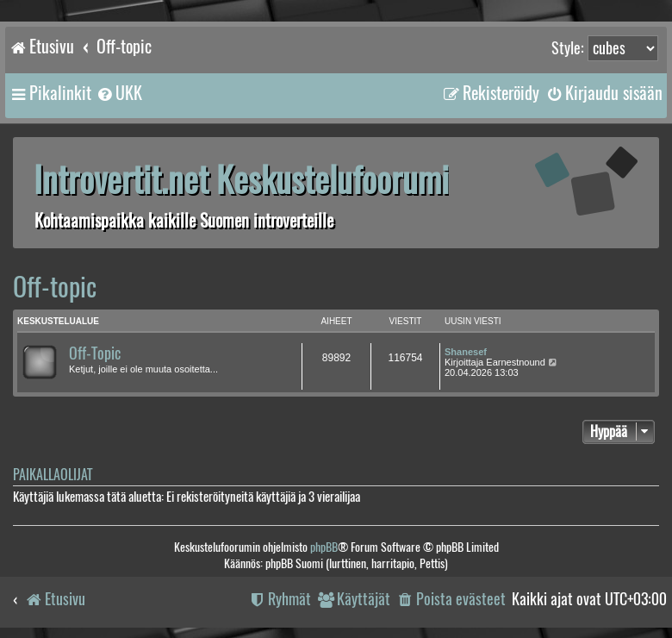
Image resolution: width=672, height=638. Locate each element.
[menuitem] (119, 93)
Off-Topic (95, 353)
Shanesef (466, 352)
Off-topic (55, 287)
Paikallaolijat (53, 475)
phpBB (324, 547)
